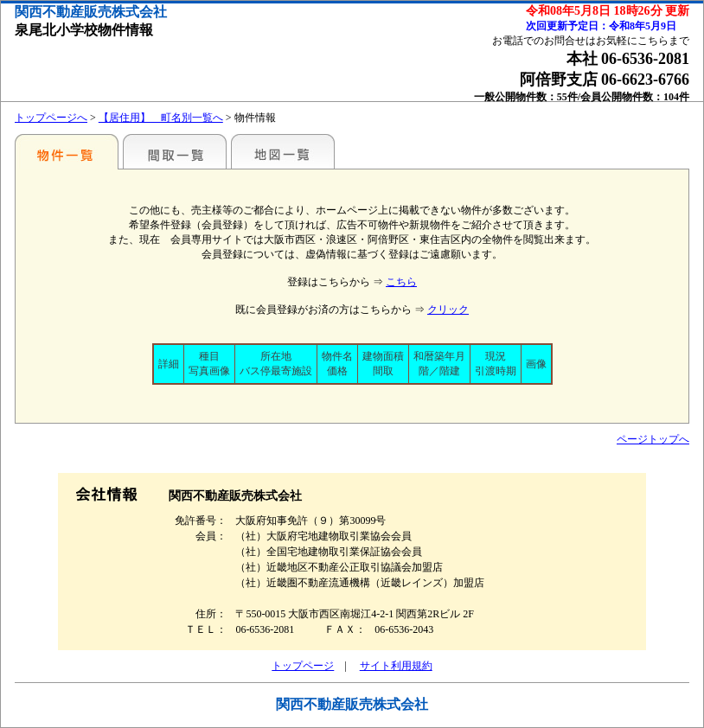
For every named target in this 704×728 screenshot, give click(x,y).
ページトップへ (653, 439)
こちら (401, 282)
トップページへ (51, 118)
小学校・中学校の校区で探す (67, 151)
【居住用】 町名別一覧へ (161, 118)
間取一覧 (175, 151)
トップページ (303, 666)
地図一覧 (283, 151)
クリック (448, 310)
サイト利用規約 (396, 666)
